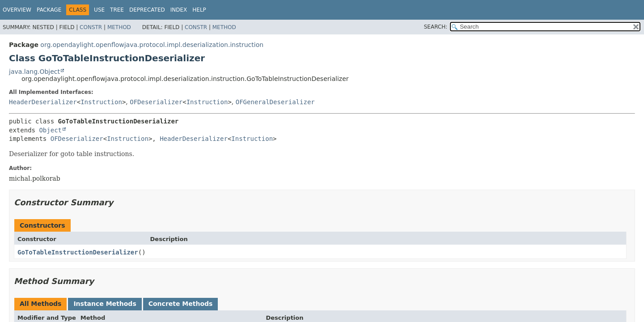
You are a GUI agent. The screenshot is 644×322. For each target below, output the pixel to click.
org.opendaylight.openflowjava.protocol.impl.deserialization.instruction (152, 45)
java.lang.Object (34, 72)
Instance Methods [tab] (105, 304)
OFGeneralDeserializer (275, 102)
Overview (17, 10)
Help (199, 10)
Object (50, 130)
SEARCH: (436, 27)
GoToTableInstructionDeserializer (78, 252)
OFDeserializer (156, 102)
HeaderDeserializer (43, 102)
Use (99, 10)
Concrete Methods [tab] (181, 304)
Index (179, 10)
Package (49, 10)
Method (119, 27)
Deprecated (147, 10)
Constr (91, 27)
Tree (117, 10)
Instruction (101, 102)
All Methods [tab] (40, 304)
